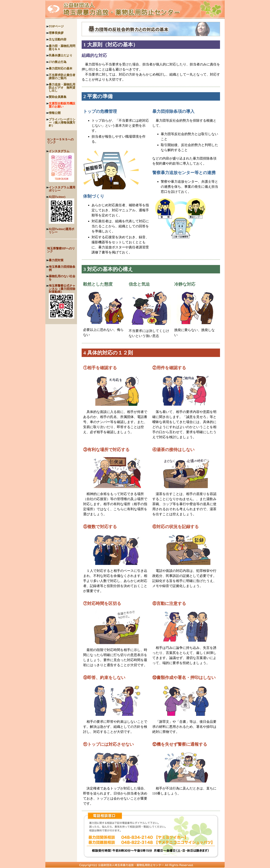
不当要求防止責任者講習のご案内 (62, 77)
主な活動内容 (58, 39)
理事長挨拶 (56, 33)
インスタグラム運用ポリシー (62, 189)
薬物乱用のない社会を (62, 278)
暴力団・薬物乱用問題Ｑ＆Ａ (62, 47)
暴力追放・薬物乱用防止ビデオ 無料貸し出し (62, 87)
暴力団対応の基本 (61, 68)
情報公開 (55, 113)
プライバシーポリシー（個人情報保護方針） (62, 122)
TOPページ (56, 26)
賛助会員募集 (58, 97)
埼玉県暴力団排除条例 (62, 268)
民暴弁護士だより (61, 55)
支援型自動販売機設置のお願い (62, 105)
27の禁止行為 (58, 62)
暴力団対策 (56, 260)
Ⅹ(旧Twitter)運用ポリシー (61, 231)
